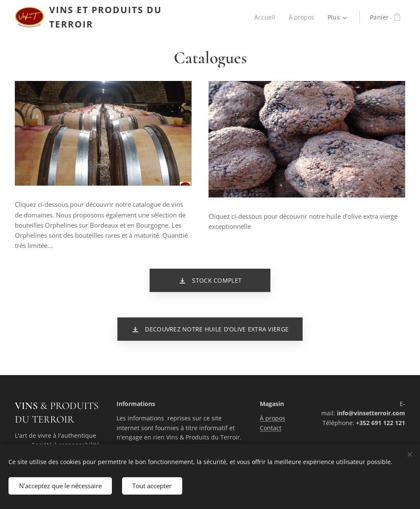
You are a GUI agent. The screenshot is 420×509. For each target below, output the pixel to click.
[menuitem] (266, 17)
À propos (273, 418)
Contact (271, 427)
